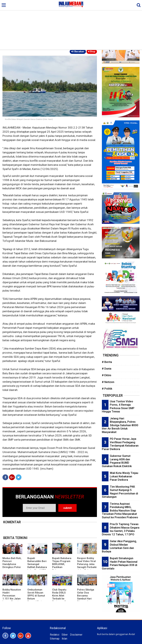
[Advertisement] (71, 25)
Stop (92, 52)
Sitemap (55, 639)
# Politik (107, 389)
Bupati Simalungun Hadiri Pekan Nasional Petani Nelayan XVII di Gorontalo (120, 563)
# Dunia (107, 369)
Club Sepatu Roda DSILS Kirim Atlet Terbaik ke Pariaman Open (61, 596)
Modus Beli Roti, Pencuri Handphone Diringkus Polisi (12, 563)
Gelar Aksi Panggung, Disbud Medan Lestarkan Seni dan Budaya (119, 546)
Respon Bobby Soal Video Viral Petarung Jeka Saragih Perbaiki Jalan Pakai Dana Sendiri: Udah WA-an (87, 567)
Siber (65, 635)
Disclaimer (76, 635)
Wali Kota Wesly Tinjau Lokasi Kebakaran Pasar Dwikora (124, 476)
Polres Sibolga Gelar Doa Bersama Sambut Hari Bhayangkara (86, 596)
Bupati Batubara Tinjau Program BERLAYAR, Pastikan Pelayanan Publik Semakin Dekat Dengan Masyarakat (62, 569)
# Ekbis (107, 375)
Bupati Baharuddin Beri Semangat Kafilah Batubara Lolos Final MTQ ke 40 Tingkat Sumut (37, 567)
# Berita (107, 362)
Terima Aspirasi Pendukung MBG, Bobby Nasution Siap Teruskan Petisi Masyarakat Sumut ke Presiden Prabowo (120, 510)
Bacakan (78, 52)
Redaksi (55, 635)
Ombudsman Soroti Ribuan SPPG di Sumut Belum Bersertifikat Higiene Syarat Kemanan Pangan (36, 600)
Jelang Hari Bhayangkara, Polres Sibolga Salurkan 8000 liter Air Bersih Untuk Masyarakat (120, 425)
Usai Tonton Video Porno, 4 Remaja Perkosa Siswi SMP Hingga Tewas (118, 406)
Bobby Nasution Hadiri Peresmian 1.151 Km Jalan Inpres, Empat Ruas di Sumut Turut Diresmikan (12, 600)
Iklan (64, 639)
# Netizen (108, 382)
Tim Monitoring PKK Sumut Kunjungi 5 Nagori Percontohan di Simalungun (120, 492)
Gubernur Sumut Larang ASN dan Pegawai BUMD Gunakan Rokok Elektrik (117, 461)
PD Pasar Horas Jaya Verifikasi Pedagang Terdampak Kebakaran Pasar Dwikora (120, 444)
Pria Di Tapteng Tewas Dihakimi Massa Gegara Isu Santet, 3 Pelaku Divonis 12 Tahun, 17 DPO (121, 529)
